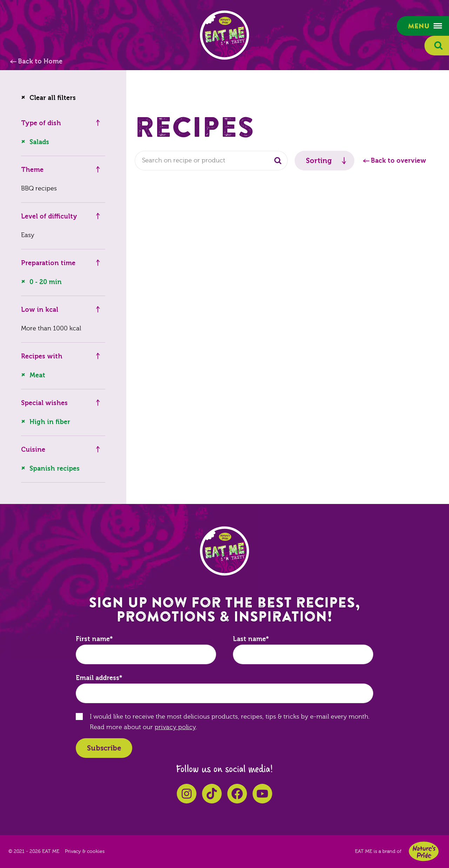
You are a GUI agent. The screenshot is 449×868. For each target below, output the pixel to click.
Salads (39, 142)
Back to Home (40, 61)
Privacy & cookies (85, 852)
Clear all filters (53, 98)
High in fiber (50, 422)
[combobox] (211, 161)
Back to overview (398, 161)
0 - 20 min (46, 282)
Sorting (319, 161)
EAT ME (224, 35)
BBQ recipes (39, 189)
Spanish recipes (55, 469)
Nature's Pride (424, 851)
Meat (37, 375)
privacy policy (175, 727)
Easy (28, 235)
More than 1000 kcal (51, 328)
